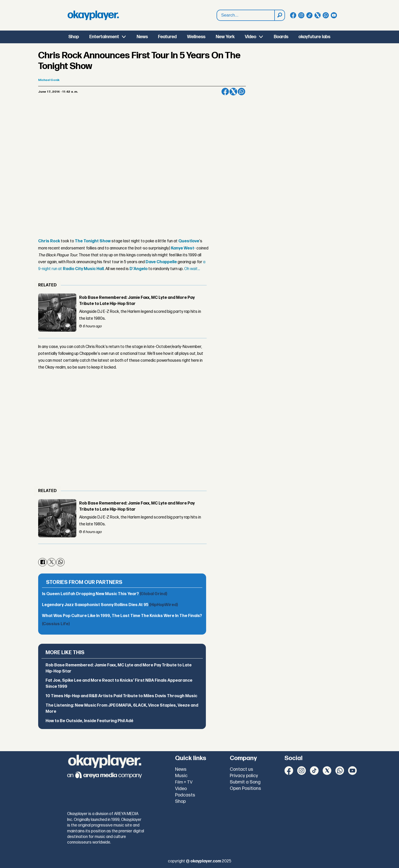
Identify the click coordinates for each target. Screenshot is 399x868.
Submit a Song (245, 782)
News (142, 37)
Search (217, 15)
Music (181, 776)
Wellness (196, 37)
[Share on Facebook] (225, 92)
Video (251, 37)
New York (225, 37)
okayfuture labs (314, 37)
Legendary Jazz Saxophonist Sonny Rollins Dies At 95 (110, 605)
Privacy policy (244, 776)
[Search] (279, 15)
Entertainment (104, 37)
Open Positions (245, 788)
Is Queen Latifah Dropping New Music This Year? (105, 594)
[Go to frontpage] (93, 15)
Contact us (241, 769)
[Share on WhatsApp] (241, 92)
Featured (167, 37)
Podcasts (185, 795)
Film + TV (184, 782)
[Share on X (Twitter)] (233, 92)
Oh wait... (192, 269)
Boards (281, 37)
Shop (74, 37)
